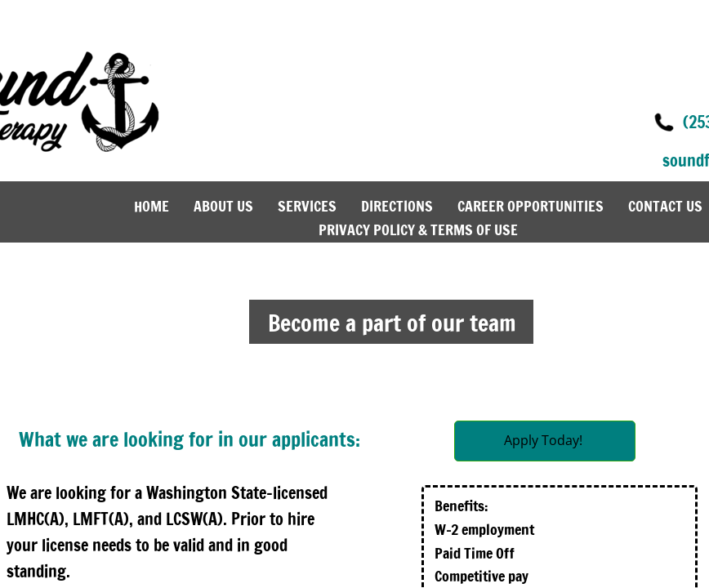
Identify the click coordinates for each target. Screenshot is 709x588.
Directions (397, 206)
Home (152, 206)
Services (307, 206)
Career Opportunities (531, 206)
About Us (223, 206)
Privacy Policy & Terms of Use (418, 229)
